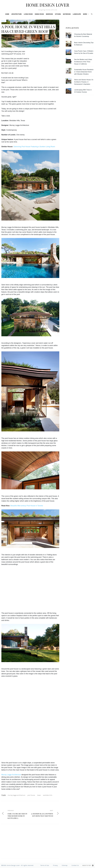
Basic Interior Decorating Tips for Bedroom (84, 44)
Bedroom (49, 14)
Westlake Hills (48, 795)
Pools (3, 21)
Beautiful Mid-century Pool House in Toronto (27, 506)
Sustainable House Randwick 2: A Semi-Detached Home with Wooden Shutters (84, 72)
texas (39, 795)
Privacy (55, 865)
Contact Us (75, 865)
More (85, 14)
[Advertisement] (47, 63)
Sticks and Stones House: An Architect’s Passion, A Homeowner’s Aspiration (84, 82)
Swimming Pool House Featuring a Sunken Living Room (34, 147)
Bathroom (67, 14)
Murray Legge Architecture (11, 775)
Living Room (28, 14)
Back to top (87, 865)
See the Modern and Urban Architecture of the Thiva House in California (83, 62)
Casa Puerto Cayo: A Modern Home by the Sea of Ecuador (84, 52)
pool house (31, 795)
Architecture (17, 14)
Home (7, 14)
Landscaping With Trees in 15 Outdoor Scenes (83, 91)
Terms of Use (45, 865)
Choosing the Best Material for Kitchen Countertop (83, 35)
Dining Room (39, 14)
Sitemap (65, 865)
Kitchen (58, 14)
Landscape (77, 14)
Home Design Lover (47, 5)
